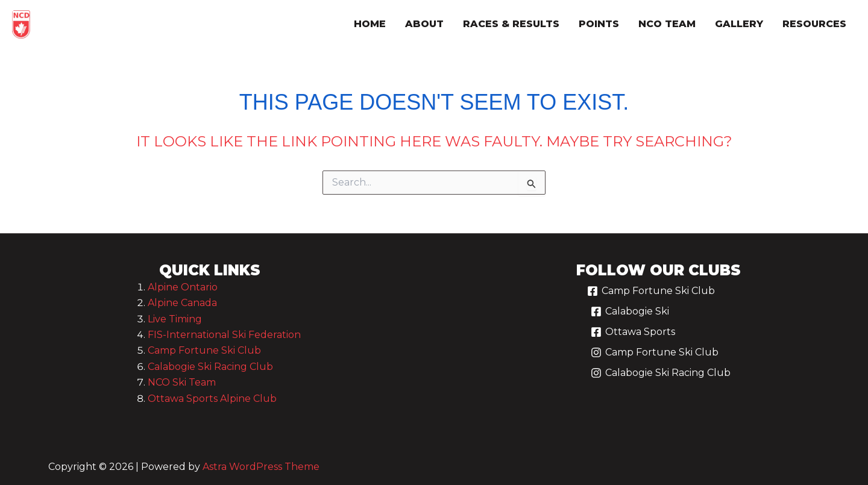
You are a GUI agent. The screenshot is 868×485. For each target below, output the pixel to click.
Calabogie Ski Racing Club (210, 367)
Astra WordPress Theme (261, 467)
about (424, 24)
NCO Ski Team (182, 382)
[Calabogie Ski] (630, 316)
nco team (667, 24)
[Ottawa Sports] (633, 337)
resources (814, 24)
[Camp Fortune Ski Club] (651, 296)
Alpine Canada (182, 303)
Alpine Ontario (183, 287)
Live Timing (175, 319)
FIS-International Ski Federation (224, 335)
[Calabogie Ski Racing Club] (660, 378)
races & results (511, 24)
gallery (739, 24)
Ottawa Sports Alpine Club (212, 399)
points (599, 24)
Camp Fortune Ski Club (204, 350)
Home (370, 24)
